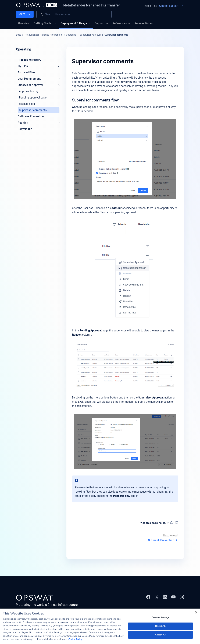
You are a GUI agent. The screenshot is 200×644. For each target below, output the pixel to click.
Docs (19, 35)
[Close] (196, 614)
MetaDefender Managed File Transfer (92, 5)
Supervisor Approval (90, 35)
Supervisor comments (116, 35)
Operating (71, 35)
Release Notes (144, 23)
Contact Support (172, 6)
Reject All (160, 627)
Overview (24, 23)
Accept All (160, 636)
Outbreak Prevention (163, 540)
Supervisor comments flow (95, 100)
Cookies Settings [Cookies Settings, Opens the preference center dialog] (160, 619)
